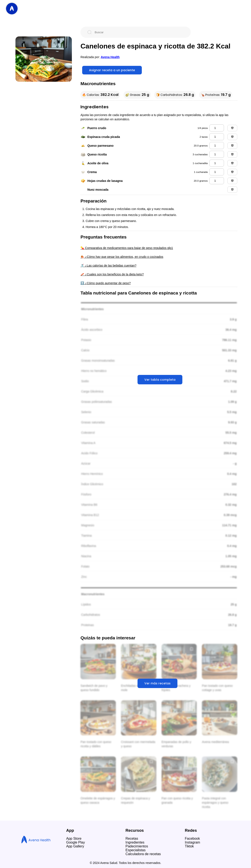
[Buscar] (139, 32)
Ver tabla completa (160, 380)
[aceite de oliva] (217, 163)
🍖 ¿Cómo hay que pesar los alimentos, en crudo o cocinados (122, 257)
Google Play (76, 842)
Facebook (192, 839)
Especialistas (135, 850)
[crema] (217, 172)
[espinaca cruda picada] (217, 137)
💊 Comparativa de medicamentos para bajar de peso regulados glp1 (127, 248)
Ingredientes (135, 842)
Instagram (193, 842)
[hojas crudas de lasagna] (217, 181)
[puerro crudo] (217, 128)
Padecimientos (137, 846)
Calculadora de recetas (143, 854)
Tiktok (189, 846)
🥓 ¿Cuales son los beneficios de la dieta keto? (112, 274)
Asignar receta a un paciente (112, 70)
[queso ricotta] (217, 154)
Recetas (132, 839)
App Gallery (75, 846)
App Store (74, 839)
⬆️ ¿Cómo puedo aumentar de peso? (106, 283)
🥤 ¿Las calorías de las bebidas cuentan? (108, 266)
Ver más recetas (157, 683)
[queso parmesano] (217, 146)
